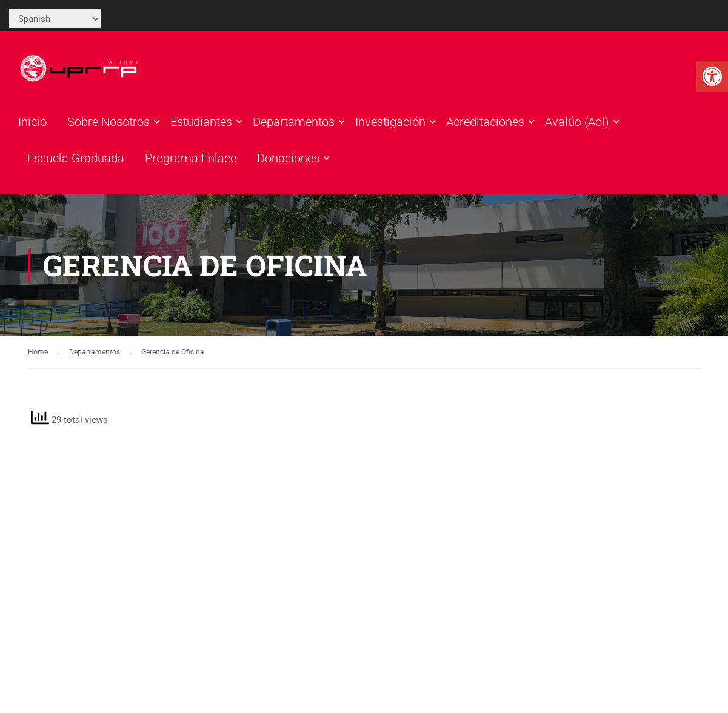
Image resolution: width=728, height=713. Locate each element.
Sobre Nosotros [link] (109, 122)
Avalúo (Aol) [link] (577, 122)
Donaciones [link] (288, 158)
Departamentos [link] (294, 122)
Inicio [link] (32, 122)
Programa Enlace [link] (191, 158)
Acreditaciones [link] (485, 122)
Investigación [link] (390, 122)
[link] (712, 76)
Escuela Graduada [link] (76, 158)
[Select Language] (55, 19)
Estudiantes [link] (201, 122)
